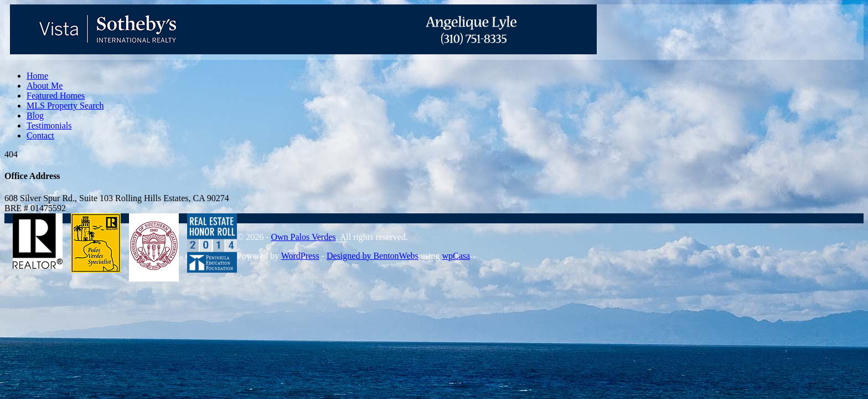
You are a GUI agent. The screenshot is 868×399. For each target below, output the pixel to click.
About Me (45, 86)
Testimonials (49, 126)
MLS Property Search (65, 106)
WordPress (300, 256)
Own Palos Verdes (303, 237)
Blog (35, 116)
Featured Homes (56, 96)
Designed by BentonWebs (373, 256)
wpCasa (456, 256)
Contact (40, 135)
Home (37, 76)
